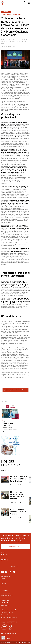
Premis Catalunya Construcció (11, 14)
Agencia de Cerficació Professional (9, 617)
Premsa (3, 581)
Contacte (3, 583)
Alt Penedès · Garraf (6, 593)
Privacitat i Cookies (26, 643)
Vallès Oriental (4, 603)
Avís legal (18, 643)
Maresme (3, 598)
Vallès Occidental (5, 605)
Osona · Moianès (5, 600)
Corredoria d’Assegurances (7, 612)
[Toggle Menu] (28, 3)
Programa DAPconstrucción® (8, 615)
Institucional (6, 12)
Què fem (3, 579)
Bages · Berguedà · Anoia (7, 596)
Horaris (3, 586)
